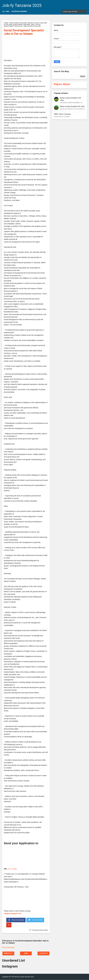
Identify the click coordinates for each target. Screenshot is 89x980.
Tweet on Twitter (35, 920)
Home (26, 953)
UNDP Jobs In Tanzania (62, 114)
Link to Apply (12, 869)
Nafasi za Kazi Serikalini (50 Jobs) (72, 106)
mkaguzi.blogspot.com (13, 913)
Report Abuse (62, 84)
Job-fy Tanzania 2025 (22, 5)
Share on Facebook (16, 920)
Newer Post (9, 953)
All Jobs (6, 11)
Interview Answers (19, 11)
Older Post (43, 953)
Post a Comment (8, 947)
